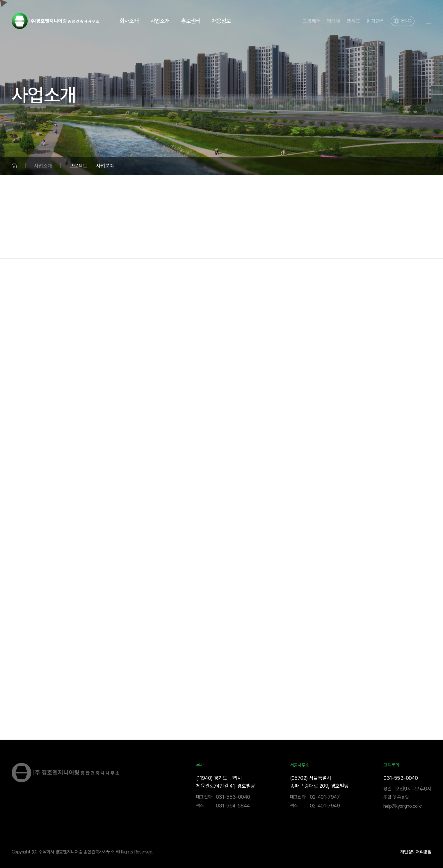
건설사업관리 (259, 247)
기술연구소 (364, 247)
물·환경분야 (49, 247)
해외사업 (312, 247)
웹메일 (334, 21)
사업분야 (105, 166)
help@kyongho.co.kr (403, 806)
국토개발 (102, 247)
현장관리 (376, 21)
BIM (417, 247)
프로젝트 (79, 166)
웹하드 (353, 21)
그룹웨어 (312, 21)
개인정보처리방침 (416, 852)
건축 (207, 247)
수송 (155, 247)
